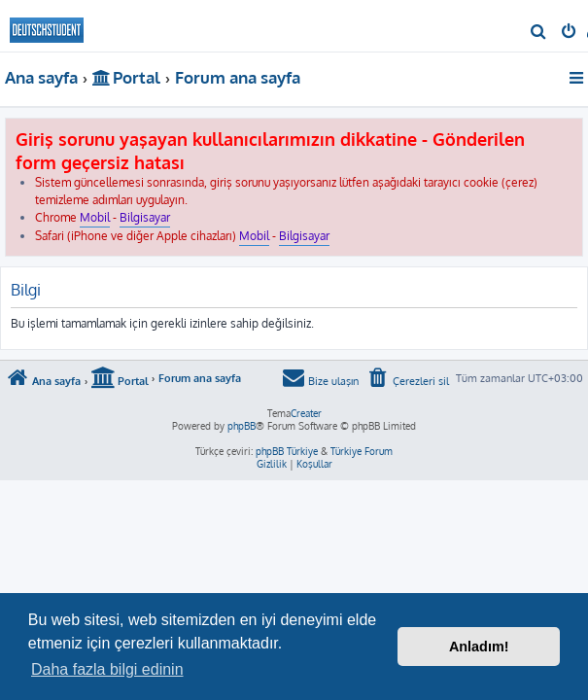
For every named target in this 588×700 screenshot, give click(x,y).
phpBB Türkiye (287, 451)
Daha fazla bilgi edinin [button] (107, 669)
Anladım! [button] (479, 647)
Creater (306, 413)
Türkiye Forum (362, 451)
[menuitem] (539, 33)
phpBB (242, 426)
